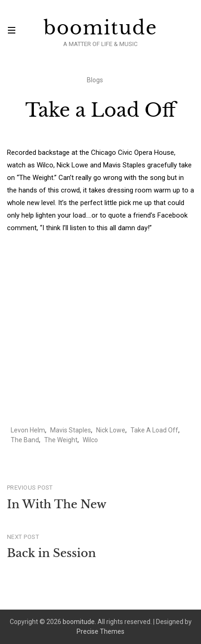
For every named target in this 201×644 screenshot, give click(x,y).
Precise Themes (100, 631)
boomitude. (79, 622)
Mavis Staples (71, 430)
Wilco (90, 440)
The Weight (61, 440)
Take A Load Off (154, 430)
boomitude (100, 28)
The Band (25, 440)
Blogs (95, 80)
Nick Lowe (111, 430)
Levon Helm (28, 430)
